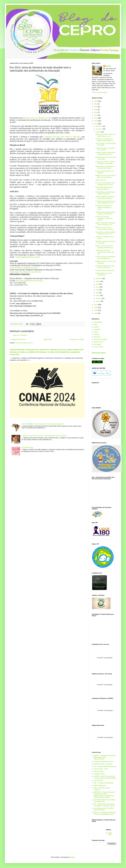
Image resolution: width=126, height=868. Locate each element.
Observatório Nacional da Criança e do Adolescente (105, 801)
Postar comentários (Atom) (24, 343)
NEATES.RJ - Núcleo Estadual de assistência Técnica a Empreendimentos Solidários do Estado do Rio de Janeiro (105, 795)
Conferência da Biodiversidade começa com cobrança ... (105, 213)
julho (98, 284)
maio (98, 290)
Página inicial (48, 339)
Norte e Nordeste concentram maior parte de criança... (105, 197)
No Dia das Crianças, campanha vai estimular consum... (104, 218)
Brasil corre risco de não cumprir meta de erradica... (105, 228)
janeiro (98, 301)
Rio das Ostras (98, 347)
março (98, 296)
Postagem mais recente (18, 339)
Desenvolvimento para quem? (105, 270)
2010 (96, 308)
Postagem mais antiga (77, 339)
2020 (96, 110)
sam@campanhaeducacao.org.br (28, 257)
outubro (98, 132)
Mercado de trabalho (100, 339)
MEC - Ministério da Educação (103, 783)
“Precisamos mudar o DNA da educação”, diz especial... (105, 163)
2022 (96, 104)
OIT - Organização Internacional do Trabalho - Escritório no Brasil (104, 805)
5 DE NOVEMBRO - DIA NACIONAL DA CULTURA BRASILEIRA (42, 424)
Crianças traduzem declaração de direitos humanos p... (105, 153)
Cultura (96, 332)
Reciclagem (97, 344)
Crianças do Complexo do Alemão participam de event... (104, 207)
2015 (96, 115)
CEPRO (108, 66)
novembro (99, 129)
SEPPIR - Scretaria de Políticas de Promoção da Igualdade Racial (105, 813)
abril (97, 293)
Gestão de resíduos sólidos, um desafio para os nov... (106, 135)
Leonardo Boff (98, 781)
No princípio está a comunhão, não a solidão (105, 149)
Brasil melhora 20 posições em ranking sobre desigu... (105, 167)
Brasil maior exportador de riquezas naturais (104, 188)
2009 (96, 310)
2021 (96, 107)
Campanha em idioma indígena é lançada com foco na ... (106, 233)
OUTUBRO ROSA (27, 448)
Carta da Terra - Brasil (101, 769)
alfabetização (98, 322)
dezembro (99, 126)
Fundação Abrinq (99, 774)
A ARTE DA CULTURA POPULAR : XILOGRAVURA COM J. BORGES (44, 436)
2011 (96, 305)
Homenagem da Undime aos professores (25, 272)
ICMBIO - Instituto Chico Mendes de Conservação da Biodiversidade (105, 777)
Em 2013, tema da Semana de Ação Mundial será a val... (105, 202)
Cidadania (97, 330)
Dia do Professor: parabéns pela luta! (24, 267)
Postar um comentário (20, 335)
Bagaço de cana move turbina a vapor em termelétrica (106, 176)
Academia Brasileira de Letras (103, 762)
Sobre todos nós (101, 180)
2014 (96, 118)
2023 (96, 101)
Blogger (73, 857)
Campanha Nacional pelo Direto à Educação (62, 137)
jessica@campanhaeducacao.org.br (30, 281)
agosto (98, 281)
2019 (96, 112)
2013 (96, 121)
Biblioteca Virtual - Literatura (103, 764)
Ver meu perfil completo (99, 92)
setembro (99, 279)
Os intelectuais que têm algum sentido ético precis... (105, 193)
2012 (96, 124)
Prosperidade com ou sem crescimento (104, 274)
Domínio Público (99, 771)
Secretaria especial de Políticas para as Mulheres (104, 809)
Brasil (95, 325)
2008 (96, 313)
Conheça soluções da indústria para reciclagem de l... (105, 258)
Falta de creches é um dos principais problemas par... (105, 247)
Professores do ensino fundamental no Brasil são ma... (105, 252)
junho (98, 287)
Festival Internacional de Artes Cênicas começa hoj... (105, 267)
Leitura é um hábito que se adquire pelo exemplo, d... (105, 140)
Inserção (96, 334)
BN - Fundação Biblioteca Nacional (105, 766)
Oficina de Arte (98, 342)
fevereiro (99, 298)
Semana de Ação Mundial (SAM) (38, 118)
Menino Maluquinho (100, 785)
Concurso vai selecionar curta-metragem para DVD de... (105, 184)
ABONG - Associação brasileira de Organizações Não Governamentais (105, 757)
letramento (97, 337)
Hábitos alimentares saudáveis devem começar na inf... (105, 224)
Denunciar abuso (99, 353)
